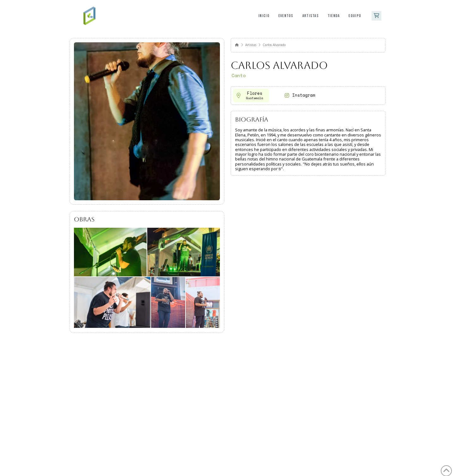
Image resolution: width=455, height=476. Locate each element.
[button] (376, 16)
